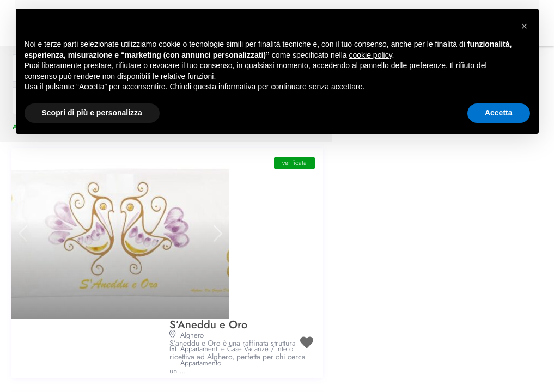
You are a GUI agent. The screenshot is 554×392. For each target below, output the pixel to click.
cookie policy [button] (370, 55)
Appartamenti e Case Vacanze (224, 231)
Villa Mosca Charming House (239, 299)
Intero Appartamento (238, 375)
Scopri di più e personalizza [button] (92, 113)
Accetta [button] (499, 113)
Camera (192, 375)
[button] (525, 26)
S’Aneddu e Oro (208, 170)
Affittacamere (199, 361)
